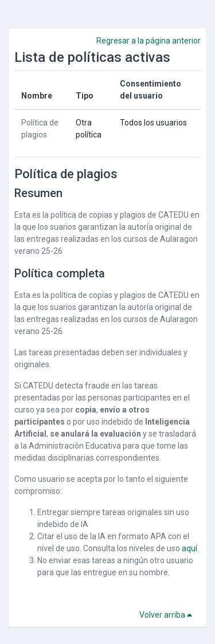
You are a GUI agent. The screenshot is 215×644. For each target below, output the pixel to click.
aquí (189, 548)
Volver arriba (168, 615)
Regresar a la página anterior (148, 41)
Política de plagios (66, 174)
